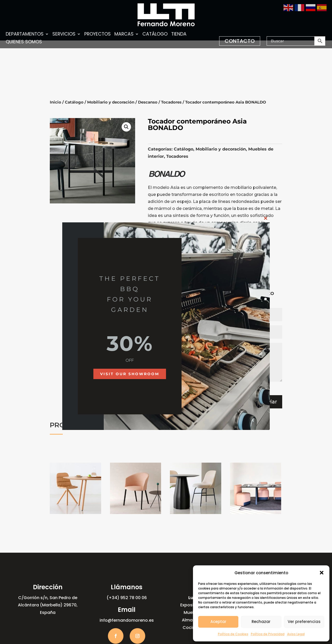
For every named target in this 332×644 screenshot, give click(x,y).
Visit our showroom (130, 374)
